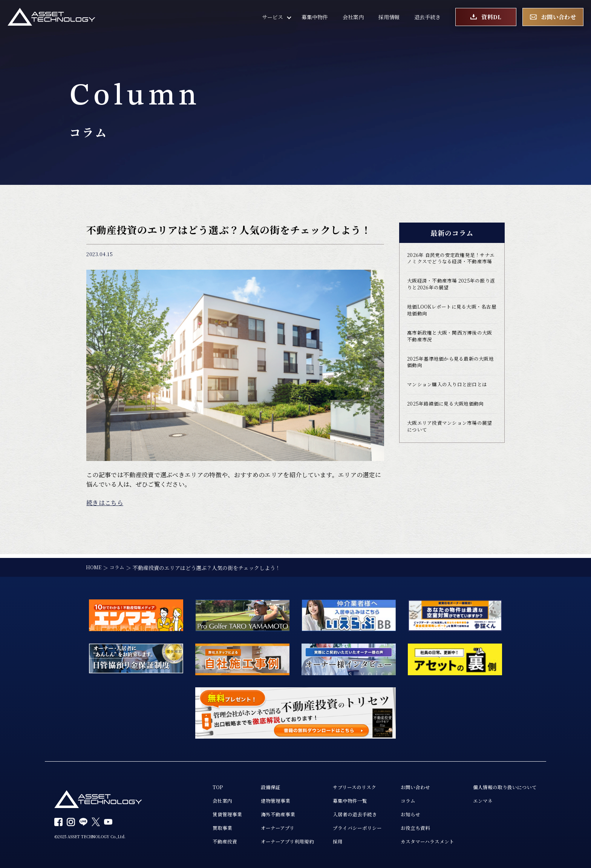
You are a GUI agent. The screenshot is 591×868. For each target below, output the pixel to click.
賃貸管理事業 (209, 813)
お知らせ (402, 813)
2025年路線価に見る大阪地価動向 (448, 421)
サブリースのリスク (343, 784)
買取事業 (204, 827)
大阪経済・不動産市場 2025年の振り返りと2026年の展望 (452, 295)
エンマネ (479, 799)
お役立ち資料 (407, 827)
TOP (199, 784)
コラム (400, 799)
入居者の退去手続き (344, 813)
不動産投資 (207, 842)
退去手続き (427, 19)
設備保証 (254, 784)
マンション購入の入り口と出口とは (450, 401)
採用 (325, 842)
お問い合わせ (407, 784)
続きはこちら (105, 503)
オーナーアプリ (262, 827)
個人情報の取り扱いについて (502, 784)
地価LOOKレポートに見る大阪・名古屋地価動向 (450, 322)
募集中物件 (315, 19)
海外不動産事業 (262, 813)
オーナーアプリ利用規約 (273, 842)
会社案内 (353, 19)
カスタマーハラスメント (420, 842)
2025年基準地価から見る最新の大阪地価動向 (451, 377)
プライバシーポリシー (346, 827)
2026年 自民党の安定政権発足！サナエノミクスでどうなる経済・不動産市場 (452, 263)
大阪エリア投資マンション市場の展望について (450, 445)
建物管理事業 (260, 799)
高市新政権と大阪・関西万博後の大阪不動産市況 (450, 350)
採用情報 (389, 19)
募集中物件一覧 (338, 799)
